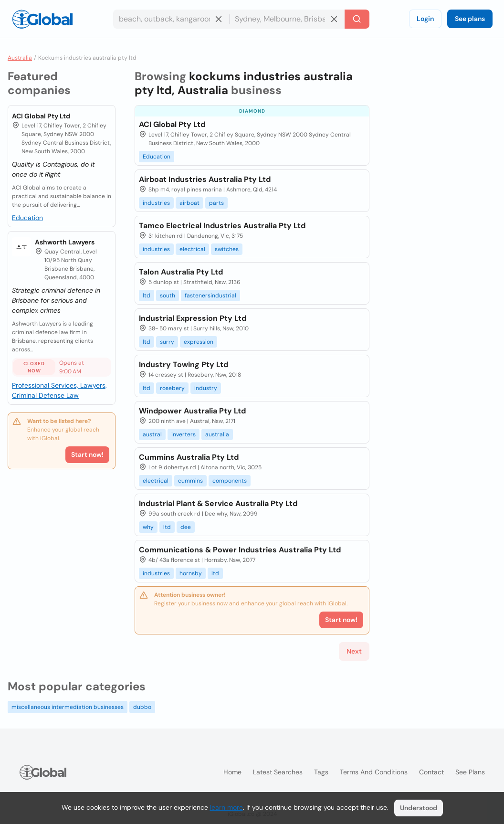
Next (354, 651)
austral (152, 434)
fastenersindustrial (210, 296)
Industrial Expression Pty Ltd (193, 318)
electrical (192, 249)
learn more (226, 807)
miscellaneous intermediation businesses (68, 707)
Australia (20, 58)
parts (216, 203)
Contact (431, 772)
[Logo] (42, 19)
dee (186, 527)
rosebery (172, 388)
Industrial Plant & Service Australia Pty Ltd (218, 503)
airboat (189, 203)
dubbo (142, 707)
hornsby (191, 573)
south (168, 296)
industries (156, 203)
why (148, 527)
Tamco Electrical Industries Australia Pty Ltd (222, 226)
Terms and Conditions (374, 772)
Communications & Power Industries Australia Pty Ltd (240, 550)
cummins (190, 481)
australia (217, 434)
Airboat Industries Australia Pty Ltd (205, 179)
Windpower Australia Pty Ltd (192, 411)
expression (199, 342)
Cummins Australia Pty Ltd (189, 457)
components (230, 481)
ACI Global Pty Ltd (41, 116)
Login (425, 19)
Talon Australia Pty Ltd (181, 272)
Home (232, 772)
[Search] (357, 19)
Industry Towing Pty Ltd (184, 364)
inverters (184, 434)
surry (167, 342)
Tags (321, 772)
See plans (470, 19)
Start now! (87, 454)
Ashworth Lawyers (65, 242)
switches (227, 249)
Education (27, 218)
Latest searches (278, 772)
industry (206, 388)
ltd (147, 296)
